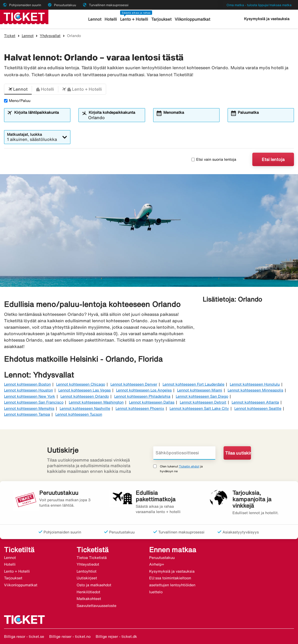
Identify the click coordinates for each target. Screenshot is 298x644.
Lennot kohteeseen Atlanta (255, 402)
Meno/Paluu (17, 101)
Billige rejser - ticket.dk (116, 636)
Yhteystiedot (88, 564)
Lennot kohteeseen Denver (134, 384)
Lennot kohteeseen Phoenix (140, 408)
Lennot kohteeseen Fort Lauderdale (193, 384)
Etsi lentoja (273, 159)
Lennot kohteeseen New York (30, 396)
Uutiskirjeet (87, 578)
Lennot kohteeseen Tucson (79, 414)
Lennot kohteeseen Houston (28, 390)
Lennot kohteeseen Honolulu (255, 384)
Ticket (10, 36)
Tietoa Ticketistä (92, 558)
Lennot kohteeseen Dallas (152, 402)
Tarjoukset (161, 19)
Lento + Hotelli (134, 19)
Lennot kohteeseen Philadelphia (142, 396)
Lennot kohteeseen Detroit (203, 402)
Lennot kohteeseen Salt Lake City (199, 408)
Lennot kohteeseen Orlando (85, 396)
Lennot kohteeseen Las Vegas (85, 390)
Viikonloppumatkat (192, 19)
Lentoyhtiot (87, 571)
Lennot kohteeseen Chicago (81, 384)
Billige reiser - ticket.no (70, 636)
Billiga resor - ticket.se (24, 636)
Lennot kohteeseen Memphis (29, 408)
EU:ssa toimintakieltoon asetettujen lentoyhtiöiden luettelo (172, 585)
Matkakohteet (89, 599)
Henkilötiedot (88, 592)
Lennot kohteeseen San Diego (202, 396)
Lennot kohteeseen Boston (27, 384)
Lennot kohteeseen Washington (96, 402)
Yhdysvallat (50, 36)
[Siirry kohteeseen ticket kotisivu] (24, 16)
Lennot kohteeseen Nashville (85, 408)
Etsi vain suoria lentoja (214, 159)
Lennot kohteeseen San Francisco (34, 402)
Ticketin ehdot (189, 466)
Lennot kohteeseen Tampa (27, 414)
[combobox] (41, 118)
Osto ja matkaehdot (94, 585)
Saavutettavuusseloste (96, 606)
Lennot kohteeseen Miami (200, 390)
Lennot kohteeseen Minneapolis (255, 390)
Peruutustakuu (162, 558)
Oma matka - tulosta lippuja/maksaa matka (259, 5)
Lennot (95, 19)
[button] (18, 89)
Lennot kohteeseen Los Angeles (144, 390)
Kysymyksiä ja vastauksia (267, 19)
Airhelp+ (157, 564)
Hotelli (111, 19)
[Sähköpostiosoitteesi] (184, 453)
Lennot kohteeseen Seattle (258, 408)
